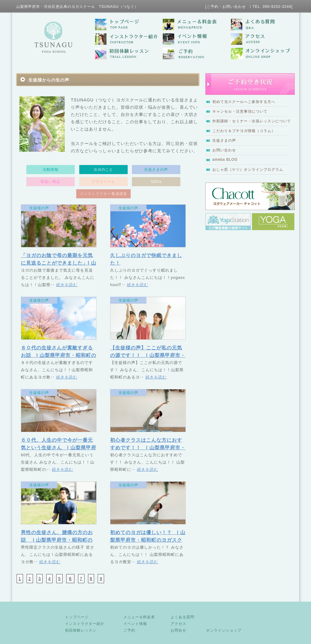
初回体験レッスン (81, 630)
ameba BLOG (225, 160)
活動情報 (51, 170)
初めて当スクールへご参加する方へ (244, 102)
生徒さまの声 (224, 140)
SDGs (156, 182)
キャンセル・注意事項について (240, 111)
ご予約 (129, 630)
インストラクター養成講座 (103, 194)
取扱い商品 (50, 182)
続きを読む (67, 285)
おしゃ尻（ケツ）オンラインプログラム (248, 170)
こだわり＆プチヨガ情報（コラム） (244, 131)
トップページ (77, 617)
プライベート (103, 182)
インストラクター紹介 (85, 624)
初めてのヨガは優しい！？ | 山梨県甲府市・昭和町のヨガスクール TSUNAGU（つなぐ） (148, 540)
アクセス (178, 624)
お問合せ (178, 630)
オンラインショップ (224, 630)
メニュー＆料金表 (139, 617)
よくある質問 (182, 617)
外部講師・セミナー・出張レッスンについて (252, 121)
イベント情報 (135, 624)
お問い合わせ (224, 150)
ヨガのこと (103, 170)
